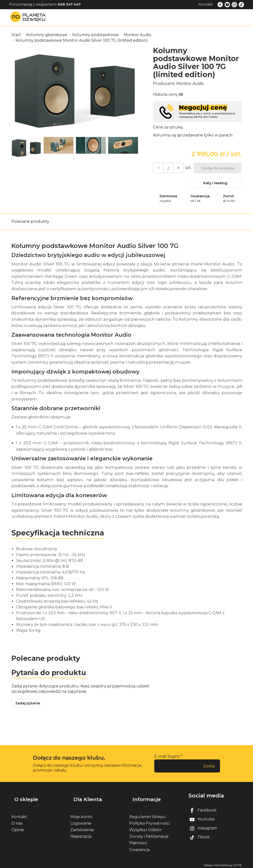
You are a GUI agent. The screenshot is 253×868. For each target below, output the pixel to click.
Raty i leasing (215, 184)
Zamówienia (82, 828)
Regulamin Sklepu (148, 814)
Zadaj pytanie (30, 708)
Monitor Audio (190, 84)
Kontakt (206, 4)
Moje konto (81, 814)
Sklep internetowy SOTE (223, 863)
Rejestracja (81, 834)
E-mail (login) (167, 761)
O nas (17, 821)
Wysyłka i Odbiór (145, 828)
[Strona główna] (29, 17)
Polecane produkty (30, 224)
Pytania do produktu (51, 676)
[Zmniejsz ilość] (175, 168)
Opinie (18, 828)
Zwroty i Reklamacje (149, 834)
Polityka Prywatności (150, 821)
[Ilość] (166, 168)
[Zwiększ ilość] (157, 168)
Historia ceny (168, 94)
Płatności (138, 841)
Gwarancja (139, 847)
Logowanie (81, 821)
